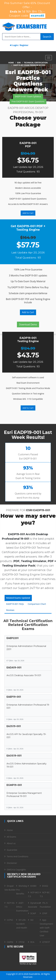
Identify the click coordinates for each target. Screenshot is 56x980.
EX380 (33, 886)
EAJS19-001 (14, 726)
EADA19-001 (14, 668)
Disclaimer (12, 863)
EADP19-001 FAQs (15, 604)
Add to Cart (28, 213)
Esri (19, 63)
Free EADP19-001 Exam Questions (28, 101)
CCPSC (10, 920)
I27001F (46, 942)
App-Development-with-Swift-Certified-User (47, 928)
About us (11, 843)
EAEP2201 (13, 638)
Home (11, 63)
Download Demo (28, 325)
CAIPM (10, 942)
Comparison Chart (37, 604)
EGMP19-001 (14, 785)
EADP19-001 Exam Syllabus (28, 96)
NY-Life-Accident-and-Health (22, 924)
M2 (32, 920)
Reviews (10, 610)
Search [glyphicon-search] (47, 37)
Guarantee (12, 850)
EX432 (45, 886)
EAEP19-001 (14, 697)
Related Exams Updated (18, 598)
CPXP (45, 913)
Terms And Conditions (18, 856)
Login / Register (19, 45)
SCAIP (33, 913)
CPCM (21, 942)
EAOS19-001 (14, 756)
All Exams (11, 837)
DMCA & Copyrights (16, 870)
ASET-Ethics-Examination (22, 907)
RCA (32, 942)
